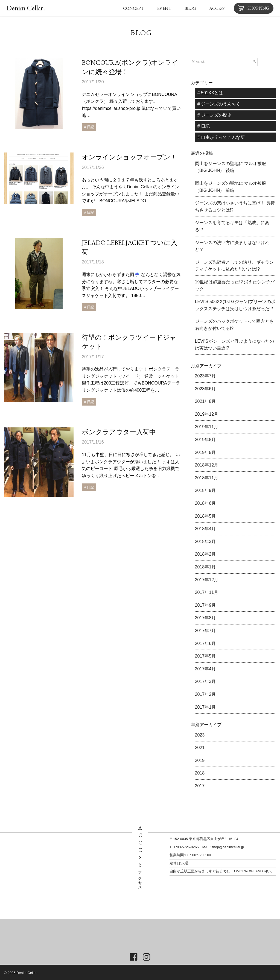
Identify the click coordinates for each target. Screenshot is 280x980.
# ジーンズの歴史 (215, 115)
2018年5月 (205, 516)
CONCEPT (133, 8)
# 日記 (204, 126)
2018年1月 (205, 567)
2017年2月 (205, 694)
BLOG (190, 8)
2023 (200, 735)
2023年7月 (205, 376)
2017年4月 (205, 669)
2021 (200, 748)
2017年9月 (205, 605)
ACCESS (217, 8)
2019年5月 (205, 452)
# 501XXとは (210, 93)
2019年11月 (207, 427)
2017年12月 (207, 580)
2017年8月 (205, 618)
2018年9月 (205, 490)
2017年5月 (205, 656)
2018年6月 (205, 503)
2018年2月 (205, 554)
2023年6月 (205, 389)
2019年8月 (205, 440)
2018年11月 (207, 478)
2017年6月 (205, 643)
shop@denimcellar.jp (228, 847)
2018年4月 (205, 529)
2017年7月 (205, 631)
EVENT (164, 8)
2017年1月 (205, 707)
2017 (200, 786)
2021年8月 (205, 401)
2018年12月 (207, 465)
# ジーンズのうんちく (219, 104)
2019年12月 (207, 414)
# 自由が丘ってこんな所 (221, 137)
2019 (200, 760)
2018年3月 (205, 542)
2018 (200, 773)
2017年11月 (207, 592)
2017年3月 (205, 681)
